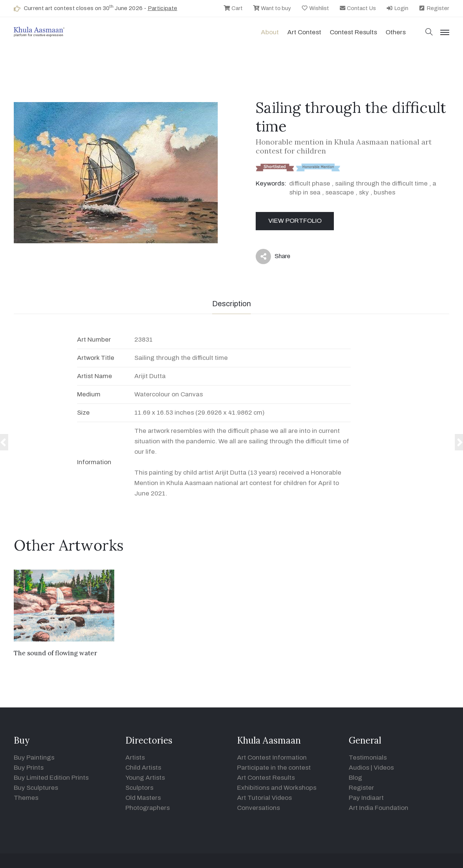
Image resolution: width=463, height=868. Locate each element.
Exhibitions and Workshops (277, 788)
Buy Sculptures (36, 788)
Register (434, 8)
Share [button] (273, 256)
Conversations (258, 808)
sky (364, 192)
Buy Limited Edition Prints (51, 778)
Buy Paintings (34, 758)
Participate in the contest (274, 768)
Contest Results (353, 32)
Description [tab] (231, 304)
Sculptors (139, 788)
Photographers (148, 808)
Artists (135, 758)
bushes (384, 192)
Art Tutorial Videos (264, 798)
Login (397, 8)
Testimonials (368, 758)
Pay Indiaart (366, 798)
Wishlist (315, 8)
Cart (233, 8)
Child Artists (143, 768)
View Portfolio (295, 221)
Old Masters (143, 798)
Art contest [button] (304, 32)
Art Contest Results (266, 778)
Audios (359, 768)
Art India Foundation (379, 808)
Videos (384, 768)
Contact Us (358, 8)
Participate (163, 8)
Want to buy (272, 8)
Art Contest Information (272, 758)
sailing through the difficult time (381, 183)
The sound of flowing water (55, 653)
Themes (26, 798)
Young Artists (145, 778)
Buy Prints (29, 768)
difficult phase (310, 183)
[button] (429, 33)
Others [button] (396, 32)
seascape (340, 192)
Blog (355, 778)
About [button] (270, 32)
